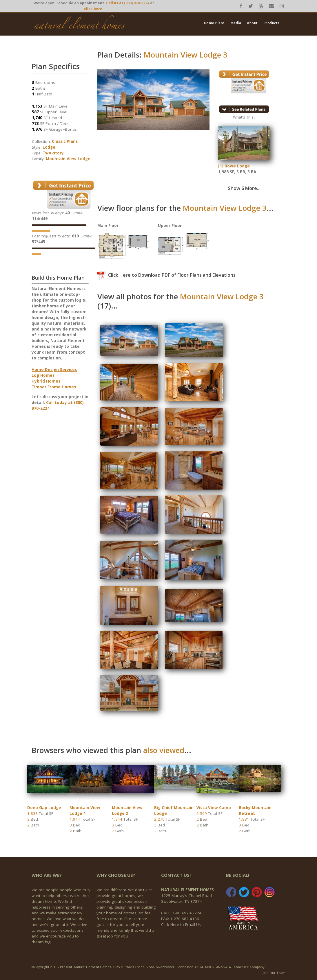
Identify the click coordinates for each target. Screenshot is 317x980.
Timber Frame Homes (54, 387)
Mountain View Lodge (68, 159)
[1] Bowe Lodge (234, 166)
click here (93, 9)
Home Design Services (54, 370)
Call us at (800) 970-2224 (128, 3)
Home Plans (214, 23)
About (252, 23)
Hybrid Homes (46, 381)
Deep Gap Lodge (44, 808)
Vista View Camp (214, 808)
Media (236, 23)
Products (272, 23)
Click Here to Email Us (181, 924)
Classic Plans (65, 141)
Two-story (53, 153)
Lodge (49, 147)
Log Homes (43, 375)
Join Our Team (274, 973)
